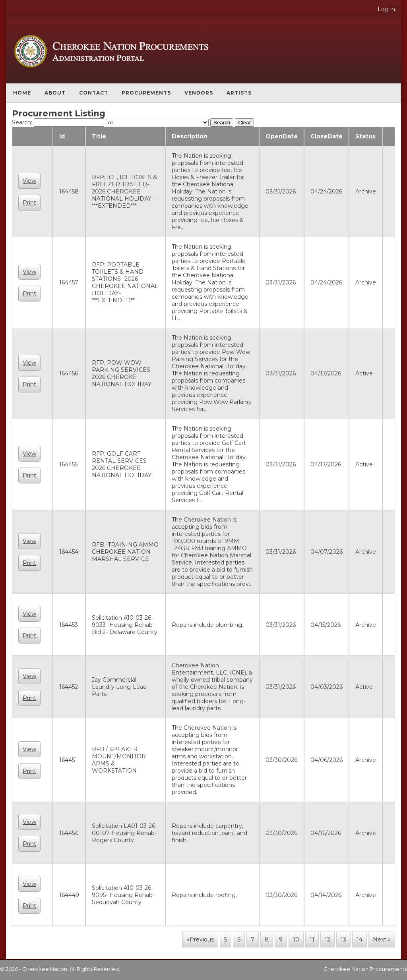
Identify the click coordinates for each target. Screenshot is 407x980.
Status (365, 136)
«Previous (200, 939)
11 (312, 939)
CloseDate (327, 136)
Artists (239, 93)
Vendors (199, 93)
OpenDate (282, 136)
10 (296, 939)
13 (343, 939)
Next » (382, 939)
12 (328, 939)
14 (360, 939)
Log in (386, 9)
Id (62, 136)
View (29, 181)
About (55, 93)
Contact (94, 93)
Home (22, 93)
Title (99, 136)
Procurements (146, 93)
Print (29, 203)
